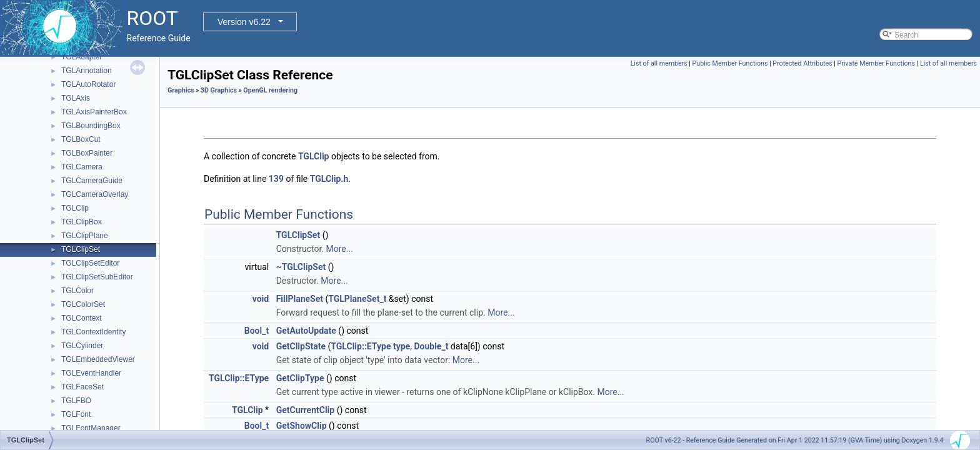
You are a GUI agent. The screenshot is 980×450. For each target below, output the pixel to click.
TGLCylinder (82, 346)
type (402, 346)
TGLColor (77, 291)
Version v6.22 (244, 22)
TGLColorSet (83, 304)
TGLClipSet (81, 249)
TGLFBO (76, 401)
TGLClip (75, 208)
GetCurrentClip (306, 410)
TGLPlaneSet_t (357, 299)
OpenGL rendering (270, 90)
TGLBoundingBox (91, 126)
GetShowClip (302, 426)
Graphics (181, 90)
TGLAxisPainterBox (94, 112)
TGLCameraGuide (92, 181)
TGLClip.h (329, 179)
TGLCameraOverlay (95, 194)
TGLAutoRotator (88, 84)
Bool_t (257, 331)
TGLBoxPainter (87, 153)
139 (276, 179)
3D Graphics (219, 90)
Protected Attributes (802, 63)
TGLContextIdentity (93, 332)
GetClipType (300, 378)
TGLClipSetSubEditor (97, 277)
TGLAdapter (82, 57)
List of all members (659, 63)
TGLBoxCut (81, 139)
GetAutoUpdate (306, 331)
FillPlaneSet (300, 299)
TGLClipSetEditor (90, 263)
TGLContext (82, 318)
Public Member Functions (730, 63)
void (261, 299)
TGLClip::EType (361, 346)
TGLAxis (76, 98)
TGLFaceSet (82, 387)
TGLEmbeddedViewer (98, 359)
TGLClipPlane (85, 236)
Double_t (431, 346)
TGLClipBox (82, 222)
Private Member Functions (876, 63)
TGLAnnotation (87, 71)
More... (340, 249)
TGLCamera (82, 167)
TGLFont (76, 414)
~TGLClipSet (301, 267)
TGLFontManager (91, 428)
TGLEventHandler (91, 373)
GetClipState (301, 346)
